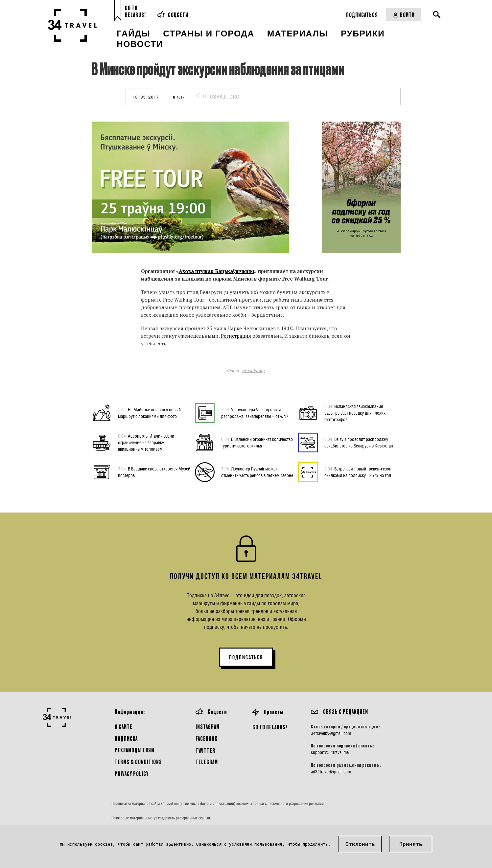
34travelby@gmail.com (331, 733)
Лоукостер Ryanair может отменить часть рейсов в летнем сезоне (257, 472)
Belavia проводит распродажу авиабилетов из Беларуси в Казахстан (359, 442)
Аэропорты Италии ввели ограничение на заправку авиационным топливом (146, 442)
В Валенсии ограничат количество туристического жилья (257, 442)
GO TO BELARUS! (270, 727)
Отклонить (360, 844)
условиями (240, 844)
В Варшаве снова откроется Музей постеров (154, 472)
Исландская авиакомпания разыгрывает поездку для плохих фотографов (355, 413)
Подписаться (362, 15)
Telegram (207, 762)
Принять (411, 844)
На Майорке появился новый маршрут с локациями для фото (149, 413)
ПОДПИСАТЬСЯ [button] (246, 657)
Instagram (208, 727)
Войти (404, 15)
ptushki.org (221, 96)
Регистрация (236, 336)
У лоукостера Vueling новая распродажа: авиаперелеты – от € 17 (255, 413)
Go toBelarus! (135, 11)
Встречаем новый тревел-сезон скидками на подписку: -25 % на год (358, 472)
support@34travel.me (330, 752)
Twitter (205, 750)
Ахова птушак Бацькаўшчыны (216, 271)
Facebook (206, 738)
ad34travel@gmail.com (331, 772)
